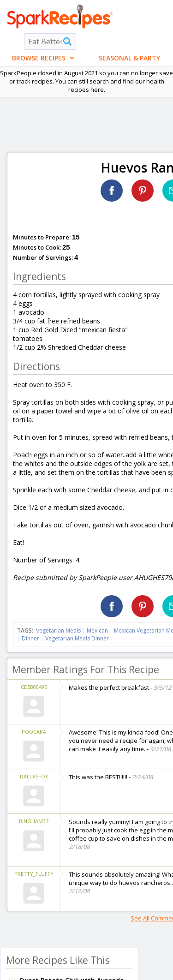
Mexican (97, 630)
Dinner (30, 638)
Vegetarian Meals (58, 630)
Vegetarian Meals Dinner (77, 638)
